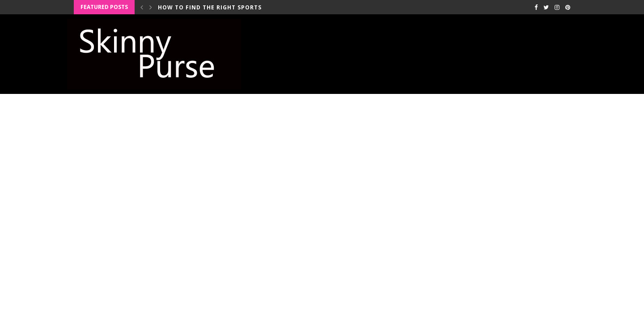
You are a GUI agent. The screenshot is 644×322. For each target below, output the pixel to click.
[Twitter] (546, 7)
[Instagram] (557, 7)
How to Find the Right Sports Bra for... (227, 7)
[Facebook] (536, 7)
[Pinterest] (568, 7)
